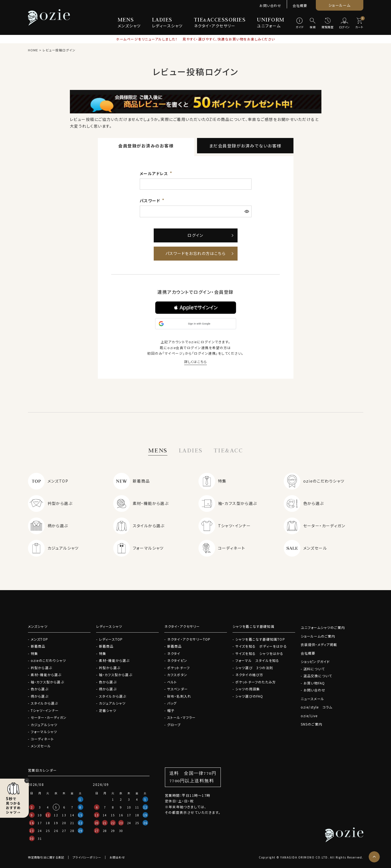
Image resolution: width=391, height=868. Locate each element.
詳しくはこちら (195, 362)
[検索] (313, 23)
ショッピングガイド (315, 661)
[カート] (359, 23)
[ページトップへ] (374, 857)
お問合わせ (117, 857)
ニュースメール (312, 699)
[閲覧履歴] (328, 23)
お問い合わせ (270, 5)
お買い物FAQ (314, 683)
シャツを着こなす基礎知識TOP (260, 639)
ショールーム (339, 5)
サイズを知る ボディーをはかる (261, 646)
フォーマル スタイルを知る (257, 660)
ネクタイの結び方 (249, 675)
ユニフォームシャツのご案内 (323, 627)
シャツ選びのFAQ (249, 696)
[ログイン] (344, 23)
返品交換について (318, 676)
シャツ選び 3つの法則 (254, 668)
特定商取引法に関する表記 (46, 857)
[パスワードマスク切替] (247, 211)
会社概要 (300, 5)
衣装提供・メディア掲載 (319, 644)
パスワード (151, 201)
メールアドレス (155, 173)
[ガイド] (300, 23)
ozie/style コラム (317, 707)
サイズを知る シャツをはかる (260, 653)
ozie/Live (309, 716)
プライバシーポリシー (87, 857)
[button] (196, 308)
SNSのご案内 (311, 724)
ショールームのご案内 (318, 636)
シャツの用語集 (248, 689)
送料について (314, 669)
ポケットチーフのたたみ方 (256, 682)
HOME (33, 50)
